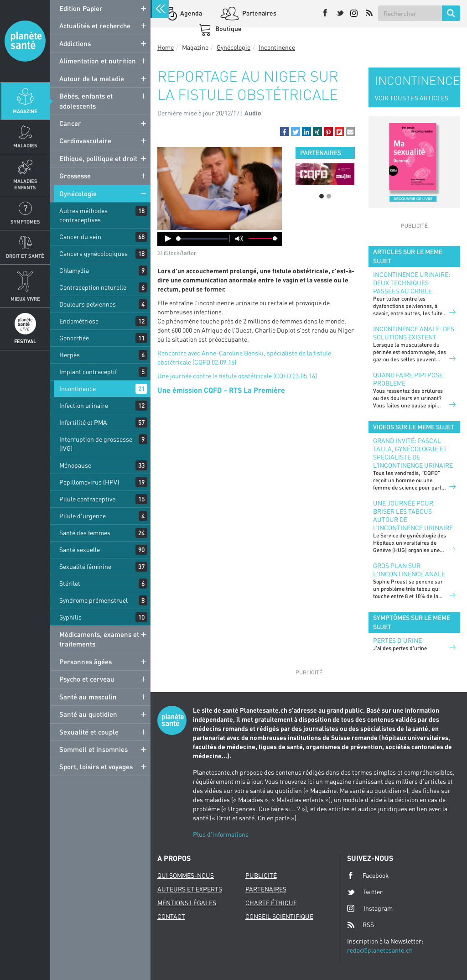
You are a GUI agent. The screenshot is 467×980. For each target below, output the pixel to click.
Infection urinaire (84, 405)
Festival (25, 341)
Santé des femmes (85, 533)
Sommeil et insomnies (93, 749)
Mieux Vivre (25, 299)
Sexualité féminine (85, 566)
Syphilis (70, 617)
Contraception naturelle (93, 287)
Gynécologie (78, 193)
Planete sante (25, 41)
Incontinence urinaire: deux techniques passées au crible (412, 283)
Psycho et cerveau (87, 679)
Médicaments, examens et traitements (99, 639)
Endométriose (79, 321)
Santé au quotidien (88, 714)
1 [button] (322, 196)
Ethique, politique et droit (98, 158)
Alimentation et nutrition (98, 61)
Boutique (228, 29)
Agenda (190, 13)
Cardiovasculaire (85, 141)
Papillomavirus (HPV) (89, 482)
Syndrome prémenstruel (93, 600)
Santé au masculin (88, 697)
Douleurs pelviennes (88, 304)
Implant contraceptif (88, 372)
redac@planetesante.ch (380, 950)
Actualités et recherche (95, 26)
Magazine (25, 111)
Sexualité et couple (89, 732)
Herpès (70, 355)
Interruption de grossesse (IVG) (96, 444)
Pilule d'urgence (83, 516)
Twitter (365, 892)
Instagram (370, 908)
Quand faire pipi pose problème (408, 379)
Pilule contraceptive (87, 499)
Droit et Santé (25, 256)
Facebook (368, 876)
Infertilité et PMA (83, 422)
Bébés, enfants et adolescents (86, 101)
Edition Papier (81, 8)
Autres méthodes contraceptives (83, 215)
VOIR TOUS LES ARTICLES (412, 98)
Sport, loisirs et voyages (96, 766)
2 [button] (329, 196)
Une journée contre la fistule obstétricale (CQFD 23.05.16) (237, 376)
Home (166, 47)
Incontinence (78, 388)
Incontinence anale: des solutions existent (414, 333)
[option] (325, 174)
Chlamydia (74, 270)
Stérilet (70, 583)
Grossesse (75, 176)
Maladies (25, 145)
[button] (285, 131)
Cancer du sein (80, 237)
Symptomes (25, 222)
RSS (361, 925)
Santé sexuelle (80, 550)
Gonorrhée (74, 338)
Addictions (75, 43)
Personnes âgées (86, 662)
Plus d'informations (221, 834)
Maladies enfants (25, 184)
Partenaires (259, 13)
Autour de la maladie (92, 78)
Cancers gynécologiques (93, 253)
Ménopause (75, 465)
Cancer (70, 123)
